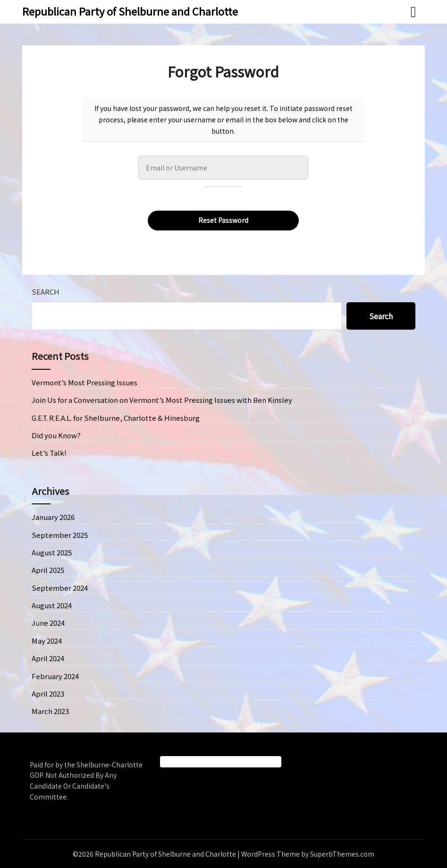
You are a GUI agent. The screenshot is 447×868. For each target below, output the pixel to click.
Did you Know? (56, 435)
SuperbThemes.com (342, 854)
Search (46, 292)
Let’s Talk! (49, 453)
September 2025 (60, 535)
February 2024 (55, 676)
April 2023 (48, 694)
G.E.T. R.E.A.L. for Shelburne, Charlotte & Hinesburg (116, 418)
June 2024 (48, 623)
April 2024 (48, 658)
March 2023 (50, 711)
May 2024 (47, 641)
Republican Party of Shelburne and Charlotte (130, 11)
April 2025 (48, 570)
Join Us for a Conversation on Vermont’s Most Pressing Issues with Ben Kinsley (162, 400)
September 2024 (60, 588)
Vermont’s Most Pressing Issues (84, 382)
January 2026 (53, 517)
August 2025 (52, 552)
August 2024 (52, 605)
